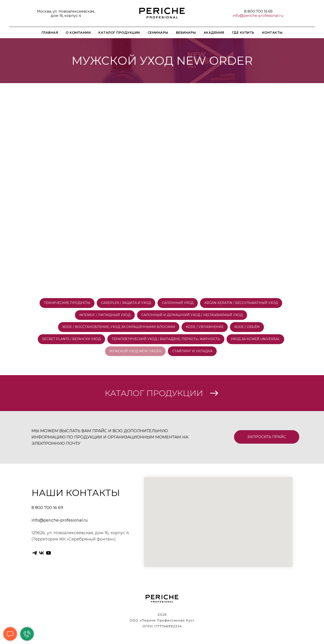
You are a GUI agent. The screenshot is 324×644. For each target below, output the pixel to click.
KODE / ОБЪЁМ (247, 327)
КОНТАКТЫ (272, 33)
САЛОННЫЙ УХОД (178, 303)
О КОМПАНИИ (78, 33)
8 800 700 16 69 (258, 11)
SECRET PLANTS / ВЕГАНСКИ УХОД (71, 339)
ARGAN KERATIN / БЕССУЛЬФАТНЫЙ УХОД (241, 303)
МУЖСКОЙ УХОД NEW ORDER (135, 351)
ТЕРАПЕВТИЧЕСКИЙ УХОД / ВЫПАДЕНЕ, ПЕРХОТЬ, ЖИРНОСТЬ (166, 339)
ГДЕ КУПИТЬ (243, 33)
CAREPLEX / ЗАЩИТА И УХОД (126, 303)
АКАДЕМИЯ (214, 33)
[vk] (42, 553)
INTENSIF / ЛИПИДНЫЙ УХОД (105, 315)
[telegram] (35, 553)
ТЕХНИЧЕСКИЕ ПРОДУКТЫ (67, 303)
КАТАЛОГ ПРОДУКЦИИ (119, 33)
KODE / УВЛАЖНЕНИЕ (205, 327)
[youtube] (48, 553)
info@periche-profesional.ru (258, 16)
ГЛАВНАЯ (50, 33)
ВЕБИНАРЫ (186, 33)
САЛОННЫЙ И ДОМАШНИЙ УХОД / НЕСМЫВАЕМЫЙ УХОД (192, 315)
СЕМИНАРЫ (158, 33)
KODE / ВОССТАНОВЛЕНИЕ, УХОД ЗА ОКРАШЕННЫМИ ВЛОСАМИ (119, 327)
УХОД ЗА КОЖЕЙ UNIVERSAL (255, 339)
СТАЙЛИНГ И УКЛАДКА (192, 351)
